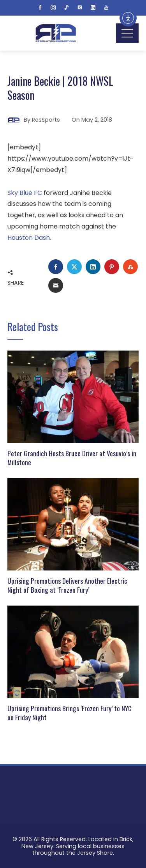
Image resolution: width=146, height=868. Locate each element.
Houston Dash (29, 238)
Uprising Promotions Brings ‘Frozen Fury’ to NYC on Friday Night (69, 713)
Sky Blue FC (25, 193)
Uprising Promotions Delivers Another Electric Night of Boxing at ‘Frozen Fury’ (67, 585)
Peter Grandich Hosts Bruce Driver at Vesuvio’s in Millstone (72, 458)
